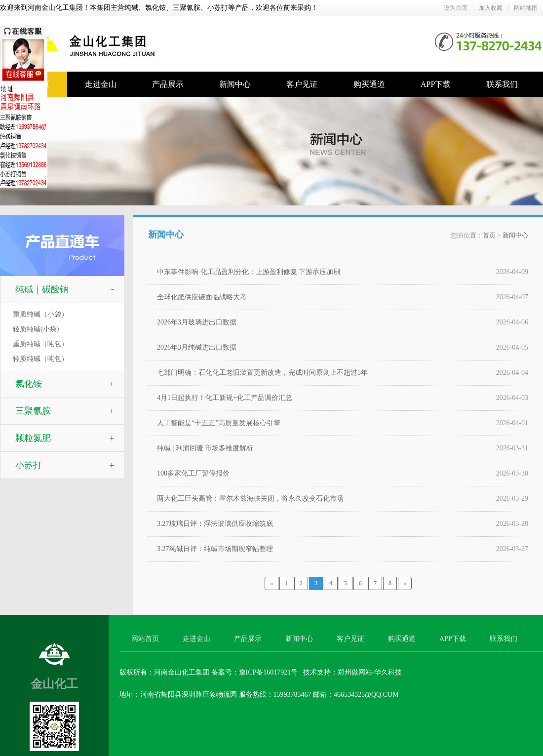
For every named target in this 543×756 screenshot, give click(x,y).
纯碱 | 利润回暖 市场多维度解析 (205, 448)
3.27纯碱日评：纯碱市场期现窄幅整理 (215, 549)
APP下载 (436, 84)
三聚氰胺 (33, 411)
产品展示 (168, 84)
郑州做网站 (355, 672)
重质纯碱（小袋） (40, 314)
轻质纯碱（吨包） (40, 359)
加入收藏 (491, 8)
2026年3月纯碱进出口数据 (197, 347)
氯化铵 (29, 384)
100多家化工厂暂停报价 (193, 473)
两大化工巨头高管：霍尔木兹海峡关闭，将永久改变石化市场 (250, 498)
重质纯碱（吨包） (40, 344)
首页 (489, 235)
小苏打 (29, 465)
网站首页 (145, 639)
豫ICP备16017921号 (269, 672)
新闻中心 (235, 84)
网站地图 (526, 8)
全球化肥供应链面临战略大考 (202, 297)
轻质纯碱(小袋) (36, 329)
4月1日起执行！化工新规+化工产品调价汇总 (225, 398)
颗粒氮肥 (33, 438)
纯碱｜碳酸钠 (42, 289)
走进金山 (101, 84)
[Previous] (271, 583)
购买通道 (369, 84)
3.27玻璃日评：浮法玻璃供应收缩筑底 (215, 524)
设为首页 (456, 8)
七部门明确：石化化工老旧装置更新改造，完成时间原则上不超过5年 (262, 373)
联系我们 (502, 84)
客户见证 (302, 84)
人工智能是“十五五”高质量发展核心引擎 (219, 423)
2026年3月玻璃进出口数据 (197, 322)
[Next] (405, 583)
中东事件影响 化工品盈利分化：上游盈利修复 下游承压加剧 (249, 272)
